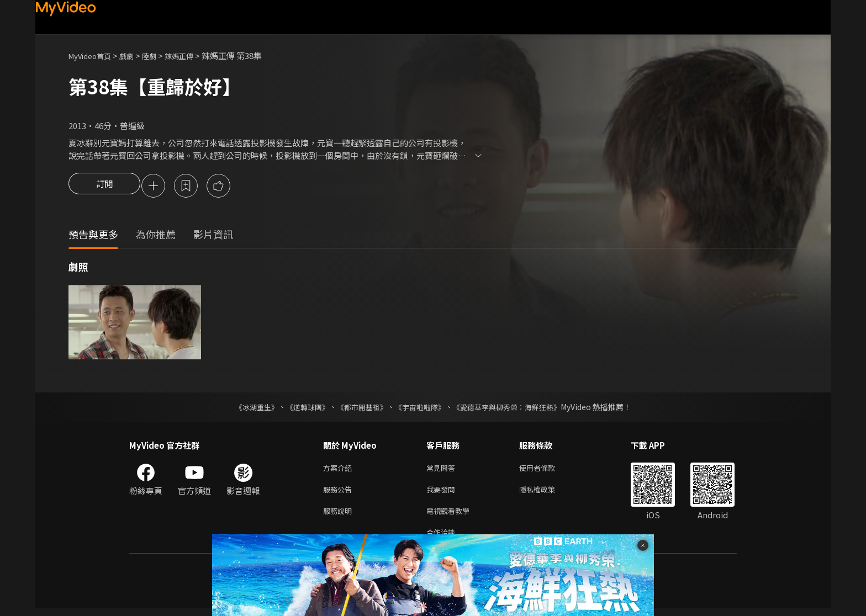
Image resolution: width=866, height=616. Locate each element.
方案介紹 (340, 470)
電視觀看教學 (451, 516)
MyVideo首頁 (94, 55)
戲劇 (135, 55)
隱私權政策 (546, 493)
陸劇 (160, 55)
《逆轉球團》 (301, 408)
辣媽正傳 (193, 55)
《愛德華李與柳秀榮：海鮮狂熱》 (514, 408)
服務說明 (340, 516)
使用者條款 (546, 470)
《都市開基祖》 (359, 408)
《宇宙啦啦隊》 (421, 408)
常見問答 (443, 470)
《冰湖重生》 (247, 408)
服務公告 (340, 493)
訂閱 (104, 187)
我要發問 (443, 493)
